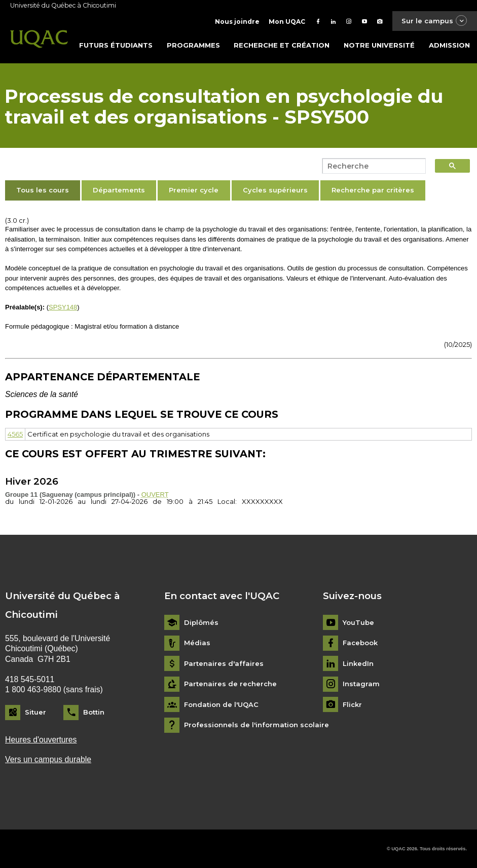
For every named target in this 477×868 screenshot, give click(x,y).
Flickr (352, 705)
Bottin (94, 712)
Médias (197, 643)
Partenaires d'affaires (224, 664)
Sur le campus (434, 21)
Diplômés (201, 623)
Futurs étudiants (116, 45)
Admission (449, 45)
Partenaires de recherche (230, 684)
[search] (371, 166)
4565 (15, 434)
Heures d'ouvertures (41, 740)
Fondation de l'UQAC (221, 705)
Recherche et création (282, 45)
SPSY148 (63, 307)
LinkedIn (358, 664)
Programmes (193, 45)
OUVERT (155, 495)
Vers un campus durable (48, 759)
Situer (35, 712)
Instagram (361, 684)
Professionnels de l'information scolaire (256, 725)
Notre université (379, 45)
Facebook (360, 643)
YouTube (358, 623)
